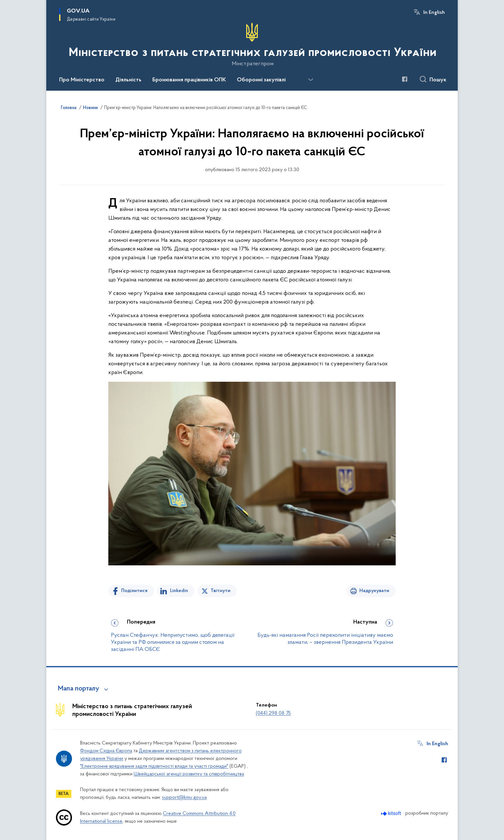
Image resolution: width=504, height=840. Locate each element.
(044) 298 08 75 (273, 713)
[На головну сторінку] (252, 45)
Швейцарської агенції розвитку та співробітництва (189, 774)
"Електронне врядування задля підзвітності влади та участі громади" (154, 766)
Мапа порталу (79, 689)
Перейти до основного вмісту (4, 4)
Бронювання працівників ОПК (189, 80)
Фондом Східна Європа (106, 751)
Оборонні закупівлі (261, 80)
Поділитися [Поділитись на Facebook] (134, 591)
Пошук (438, 80)
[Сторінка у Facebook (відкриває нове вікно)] (405, 79)
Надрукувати (374, 591)
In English (434, 13)
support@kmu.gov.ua (184, 798)
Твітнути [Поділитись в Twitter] (221, 591)
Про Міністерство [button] (82, 80)
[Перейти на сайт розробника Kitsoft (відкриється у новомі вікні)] (392, 813)
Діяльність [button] (128, 80)
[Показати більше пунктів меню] (310, 80)
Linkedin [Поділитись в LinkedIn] (179, 591)
